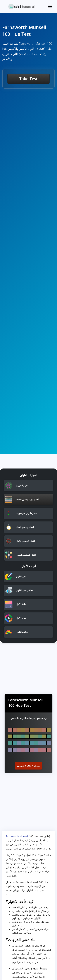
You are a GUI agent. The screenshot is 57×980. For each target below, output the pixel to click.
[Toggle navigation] (50, 6)
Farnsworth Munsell (17, 836)
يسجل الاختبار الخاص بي (28, 766)
